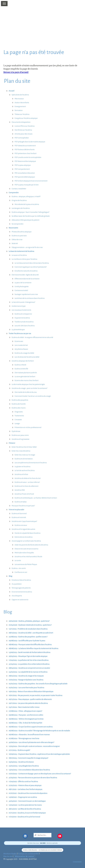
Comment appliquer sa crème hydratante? (31, 267)
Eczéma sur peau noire (20, 435)
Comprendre (14, 193)
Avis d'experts (17, 596)
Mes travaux (19, 99)
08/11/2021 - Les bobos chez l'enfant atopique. (26, 789)
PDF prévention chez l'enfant (25, 153)
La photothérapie (18, 330)
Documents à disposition (21, 122)
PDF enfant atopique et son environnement (31, 181)
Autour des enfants (22, 103)
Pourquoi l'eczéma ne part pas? (23, 506)
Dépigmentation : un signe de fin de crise (27, 247)
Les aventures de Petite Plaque (26, 564)
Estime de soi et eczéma (24, 537)
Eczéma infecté (20, 365)
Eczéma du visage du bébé (24, 353)
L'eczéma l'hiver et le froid (24, 494)
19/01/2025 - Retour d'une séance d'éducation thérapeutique (31, 691)
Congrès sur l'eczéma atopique (26, 118)
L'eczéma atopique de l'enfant (23, 361)
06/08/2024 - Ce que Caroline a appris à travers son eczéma (31, 727)
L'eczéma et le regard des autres (23, 529)
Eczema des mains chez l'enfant (27, 380)
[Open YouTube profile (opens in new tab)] (60, 836)
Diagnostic (19, 412)
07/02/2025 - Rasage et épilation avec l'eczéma (26, 680)
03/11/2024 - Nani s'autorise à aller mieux (24, 707)
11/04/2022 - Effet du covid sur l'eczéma (23, 782)
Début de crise (17, 240)
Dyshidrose (16, 431)
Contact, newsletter (19, 189)
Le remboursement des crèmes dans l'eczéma (32, 263)
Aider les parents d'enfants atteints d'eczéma (31, 545)
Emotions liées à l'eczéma (21, 580)
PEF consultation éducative (25, 173)
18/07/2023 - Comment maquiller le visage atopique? (28, 758)
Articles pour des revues (23, 134)
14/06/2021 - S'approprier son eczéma (23, 797)
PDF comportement (22, 169)
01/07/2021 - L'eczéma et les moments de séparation (28, 793)
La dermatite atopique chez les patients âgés (28, 384)
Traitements (19, 416)
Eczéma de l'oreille (19, 404)
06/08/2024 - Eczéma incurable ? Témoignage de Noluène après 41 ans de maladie (39, 731)
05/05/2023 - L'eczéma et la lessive (21, 762)
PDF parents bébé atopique (25, 177)
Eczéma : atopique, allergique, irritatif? (26, 196)
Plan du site (8, 856)
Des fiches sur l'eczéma (23, 130)
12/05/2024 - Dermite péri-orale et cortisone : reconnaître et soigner (34, 746)
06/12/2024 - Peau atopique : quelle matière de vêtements (30, 699)
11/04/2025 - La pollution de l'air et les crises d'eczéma (29, 660)
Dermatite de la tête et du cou (26, 392)
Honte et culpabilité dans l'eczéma (27, 533)
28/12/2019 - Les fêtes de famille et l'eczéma (25, 809)
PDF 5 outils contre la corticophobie (28, 157)
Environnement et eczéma (22, 592)
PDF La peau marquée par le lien (27, 185)
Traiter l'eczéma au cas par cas (20, 333)
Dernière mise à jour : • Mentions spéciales (43, 843)
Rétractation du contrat (24, 856)
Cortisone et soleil (21, 290)
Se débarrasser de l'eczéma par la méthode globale (31, 216)
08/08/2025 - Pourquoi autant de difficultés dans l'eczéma (30, 645)
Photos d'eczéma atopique (22, 232)
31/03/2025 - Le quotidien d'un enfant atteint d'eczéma (29, 664)
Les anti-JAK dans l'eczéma (25, 326)
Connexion (77, 862)
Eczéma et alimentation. (24, 459)
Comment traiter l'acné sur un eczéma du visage (33, 396)
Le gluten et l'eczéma (22, 467)
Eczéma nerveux (21, 525)
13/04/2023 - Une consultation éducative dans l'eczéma (29, 770)
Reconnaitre (13, 228)
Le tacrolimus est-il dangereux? (23, 302)
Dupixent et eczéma (22, 318)
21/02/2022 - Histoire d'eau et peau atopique (25, 785)
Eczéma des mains (19, 408)
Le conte (18, 560)
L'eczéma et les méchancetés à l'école (28, 557)
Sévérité (15, 243)
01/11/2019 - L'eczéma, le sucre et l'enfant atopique (27, 813)
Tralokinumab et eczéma (24, 322)
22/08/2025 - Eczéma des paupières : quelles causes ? (28, 637)
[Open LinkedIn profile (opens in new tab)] (25, 836)
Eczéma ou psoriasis (19, 236)
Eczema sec (19, 341)
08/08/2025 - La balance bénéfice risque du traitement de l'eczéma (33, 648)
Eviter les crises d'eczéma (21, 451)
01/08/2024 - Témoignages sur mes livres (24, 738)
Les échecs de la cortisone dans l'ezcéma (30, 298)
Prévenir (12, 443)
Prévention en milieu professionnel (28, 427)
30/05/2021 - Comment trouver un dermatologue (27, 801)
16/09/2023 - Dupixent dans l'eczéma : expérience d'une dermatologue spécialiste (39, 754)
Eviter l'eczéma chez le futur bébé (24, 447)
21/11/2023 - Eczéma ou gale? (19, 750)
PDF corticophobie (22, 138)
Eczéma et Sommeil (19, 514)
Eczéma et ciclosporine (23, 314)
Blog (10, 576)
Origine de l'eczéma (19, 200)
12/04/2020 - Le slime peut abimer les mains (25, 805)
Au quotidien (17, 584)
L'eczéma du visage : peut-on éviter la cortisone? (29, 388)
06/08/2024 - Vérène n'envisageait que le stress (26, 719)
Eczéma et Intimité (19, 517)
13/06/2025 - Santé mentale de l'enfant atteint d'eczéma (30, 652)
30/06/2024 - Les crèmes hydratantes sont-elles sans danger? (31, 742)
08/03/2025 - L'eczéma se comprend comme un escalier (29, 668)
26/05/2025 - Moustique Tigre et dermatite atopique (28, 656)
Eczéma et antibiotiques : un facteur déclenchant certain (36, 498)
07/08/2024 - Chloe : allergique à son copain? (25, 711)
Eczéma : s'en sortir (19, 568)
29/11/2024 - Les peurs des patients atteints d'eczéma (28, 703)
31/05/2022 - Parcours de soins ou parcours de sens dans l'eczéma (33, 778)
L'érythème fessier (21, 349)
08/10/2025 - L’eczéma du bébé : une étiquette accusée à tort (31, 633)
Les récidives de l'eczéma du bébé (27, 357)
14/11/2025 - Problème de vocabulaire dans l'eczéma (28, 629)
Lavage (17, 423)
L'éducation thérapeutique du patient (25, 220)
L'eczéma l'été (20, 490)
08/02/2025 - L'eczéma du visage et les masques (26, 676)
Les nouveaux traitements (21, 310)
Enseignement (20, 106)
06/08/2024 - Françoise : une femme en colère (26, 715)
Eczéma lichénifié (21, 369)
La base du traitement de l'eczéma (21, 251)
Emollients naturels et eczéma (26, 271)
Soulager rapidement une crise (26, 294)
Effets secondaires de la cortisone (27, 279)
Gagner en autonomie (20, 600)
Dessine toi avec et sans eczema (26, 549)
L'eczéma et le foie (21, 474)
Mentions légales (10, 854)
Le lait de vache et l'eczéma (25, 470)
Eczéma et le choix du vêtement (26, 486)
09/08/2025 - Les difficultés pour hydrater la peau (27, 641)
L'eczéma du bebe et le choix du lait (28, 478)
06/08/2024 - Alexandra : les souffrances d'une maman (29, 735)
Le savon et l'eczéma (19, 255)
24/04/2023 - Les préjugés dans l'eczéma (24, 766)
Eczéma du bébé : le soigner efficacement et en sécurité (32, 337)
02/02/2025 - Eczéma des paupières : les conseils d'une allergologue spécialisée (38, 684)
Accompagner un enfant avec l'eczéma (26, 541)
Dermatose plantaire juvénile (26, 373)
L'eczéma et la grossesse (20, 439)
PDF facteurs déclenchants (25, 150)
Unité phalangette (22, 286)
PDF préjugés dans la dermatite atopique (30, 142)
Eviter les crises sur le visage (25, 455)
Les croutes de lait (21, 345)
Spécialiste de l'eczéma (20, 95)
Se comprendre (17, 224)
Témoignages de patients (21, 588)
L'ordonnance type (19, 306)
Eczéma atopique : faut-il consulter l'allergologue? (30, 212)
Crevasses (18, 420)
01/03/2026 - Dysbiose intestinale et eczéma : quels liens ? (30, 625)
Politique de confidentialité (28, 854)
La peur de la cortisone (23, 283)
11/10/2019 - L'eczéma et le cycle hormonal (24, 817)
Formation (19, 110)
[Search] (43, 835)
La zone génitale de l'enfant (25, 377)
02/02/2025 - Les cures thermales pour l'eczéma (26, 688)
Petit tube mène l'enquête (24, 553)
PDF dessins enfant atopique (25, 161)
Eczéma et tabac (21, 502)
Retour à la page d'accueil (16, 72)
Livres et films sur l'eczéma (25, 126)
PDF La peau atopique (23, 165)
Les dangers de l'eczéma (21, 208)
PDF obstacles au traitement (25, 146)
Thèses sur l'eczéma (22, 114)
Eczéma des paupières (20, 400)
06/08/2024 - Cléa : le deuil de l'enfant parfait (25, 723)
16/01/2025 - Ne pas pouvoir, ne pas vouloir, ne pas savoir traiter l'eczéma (35, 695)
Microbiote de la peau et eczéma (27, 204)
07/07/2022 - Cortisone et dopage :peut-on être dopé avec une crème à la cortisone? (40, 774)
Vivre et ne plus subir (16, 510)
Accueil (12, 91)
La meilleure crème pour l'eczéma (24, 259)
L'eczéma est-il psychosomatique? (24, 521)
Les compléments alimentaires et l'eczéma (31, 463)
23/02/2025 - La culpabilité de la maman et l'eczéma (28, 672)
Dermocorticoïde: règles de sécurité (25, 275)
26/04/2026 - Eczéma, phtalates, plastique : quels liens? (29, 621)
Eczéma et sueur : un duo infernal (27, 482)
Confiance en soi (21, 572)
